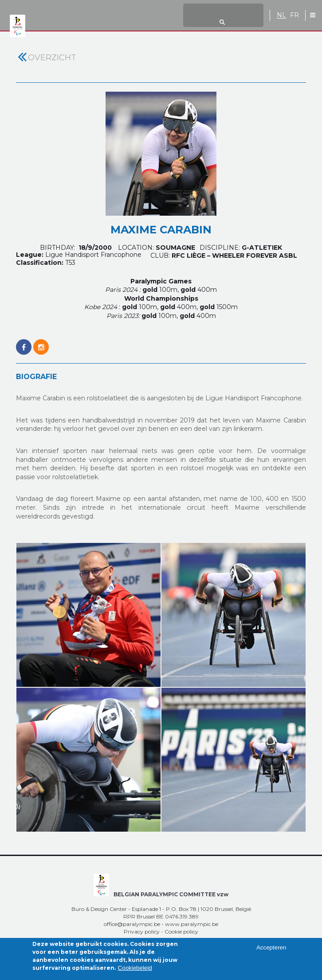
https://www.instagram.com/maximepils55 (41, 342)
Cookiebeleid (135, 971)
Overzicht (52, 58)
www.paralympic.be (192, 924)
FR (295, 15)
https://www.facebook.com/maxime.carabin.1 (24, 342)
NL (281, 15)
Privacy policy (142, 932)
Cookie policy (181, 932)
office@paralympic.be (132, 924)
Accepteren (271, 951)
